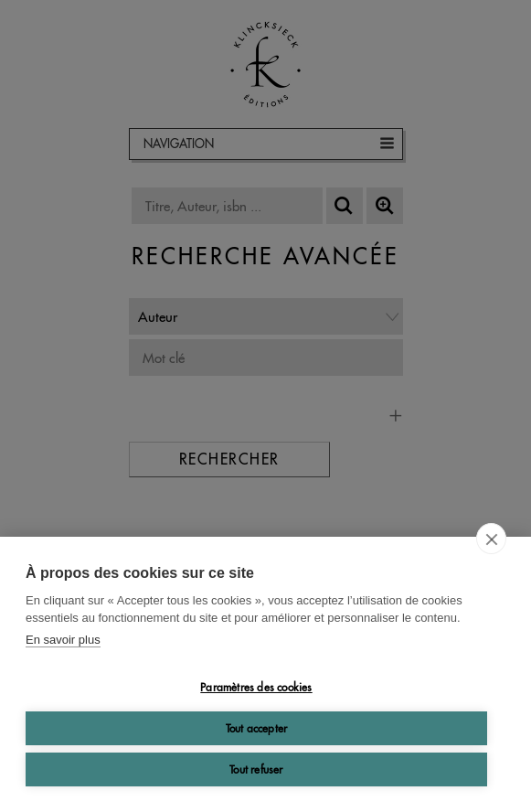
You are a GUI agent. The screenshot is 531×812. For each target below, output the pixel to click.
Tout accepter (257, 728)
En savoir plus (63, 640)
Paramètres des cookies (256, 687)
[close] (491, 539)
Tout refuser (256, 769)
